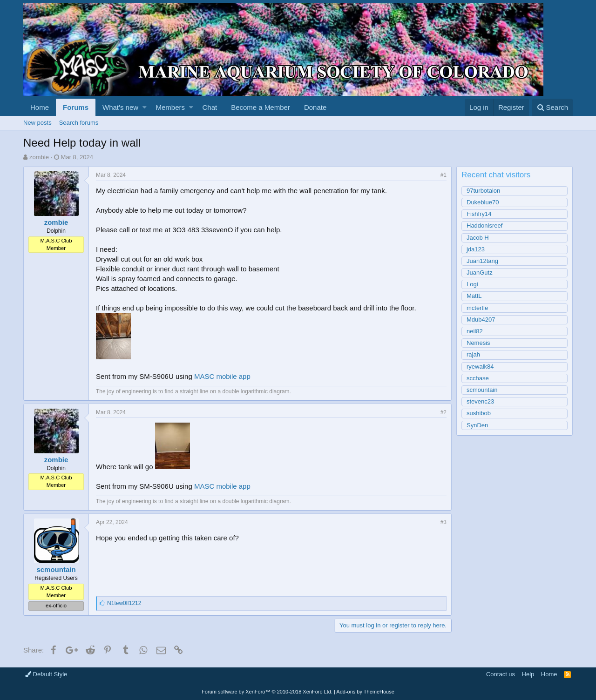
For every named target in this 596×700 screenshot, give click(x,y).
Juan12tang (482, 261)
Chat (210, 107)
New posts (37, 123)
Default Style (46, 674)
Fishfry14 (479, 214)
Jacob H (478, 238)
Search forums (79, 123)
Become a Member (261, 107)
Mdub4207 (481, 320)
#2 (444, 412)
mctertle (477, 308)
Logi (472, 284)
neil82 (475, 331)
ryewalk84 (480, 367)
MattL (474, 296)
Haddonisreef (484, 225)
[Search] (552, 107)
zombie (39, 157)
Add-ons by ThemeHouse (365, 692)
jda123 (476, 249)
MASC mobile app (222, 376)
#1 (444, 175)
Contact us (501, 674)
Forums (76, 107)
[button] (145, 107)
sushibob (479, 413)
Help (528, 674)
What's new (120, 107)
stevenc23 (480, 401)
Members (171, 107)
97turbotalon (483, 191)
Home (40, 107)
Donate (315, 107)
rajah (473, 354)
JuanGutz (480, 273)
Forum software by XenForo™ (267, 692)
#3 (444, 522)
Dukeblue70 (483, 202)
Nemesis (478, 343)
